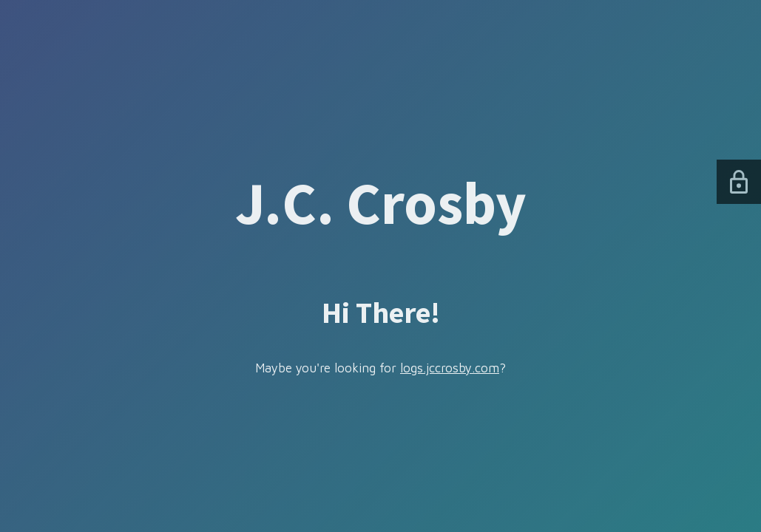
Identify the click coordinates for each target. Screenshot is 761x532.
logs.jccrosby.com (450, 368)
